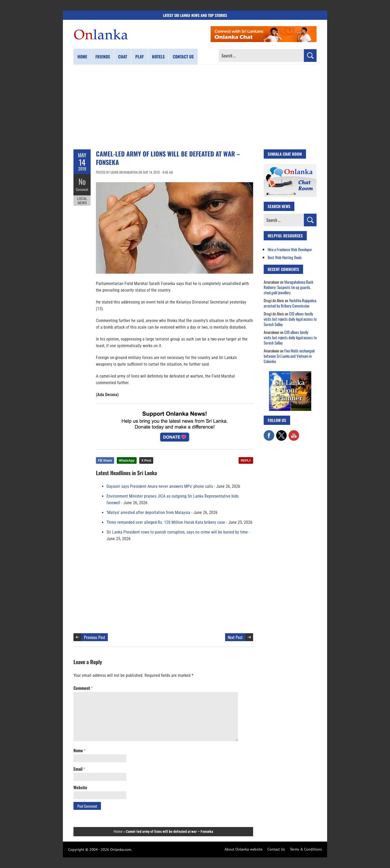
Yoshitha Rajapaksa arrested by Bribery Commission (290, 303)
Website (80, 787)
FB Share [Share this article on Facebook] (105, 461)
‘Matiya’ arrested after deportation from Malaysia (148, 513)
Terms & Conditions (306, 849)
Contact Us (276, 849)
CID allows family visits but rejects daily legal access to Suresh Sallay (290, 319)
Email (79, 769)
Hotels (158, 57)
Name (79, 750)
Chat (123, 57)
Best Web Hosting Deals (285, 257)
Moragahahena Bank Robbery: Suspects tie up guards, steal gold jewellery (288, 287)
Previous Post (95, 637)
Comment (82, 189)
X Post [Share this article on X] (146, 461)
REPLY (246, 461)
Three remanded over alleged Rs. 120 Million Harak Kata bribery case (166, 522)
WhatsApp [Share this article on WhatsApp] (127, 461)
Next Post (235, 637)
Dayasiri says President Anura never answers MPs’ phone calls (160, 486)
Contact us (183, 57)
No (82, 181)
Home (82, 57)
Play (140, 57)
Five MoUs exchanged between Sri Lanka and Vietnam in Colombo (289, 356)
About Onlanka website (243, 849)
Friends (103, 57)
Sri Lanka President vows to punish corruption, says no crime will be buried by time (177, 532)
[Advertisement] (195, 107)
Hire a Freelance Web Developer (290, 249)
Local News (82, 200)
